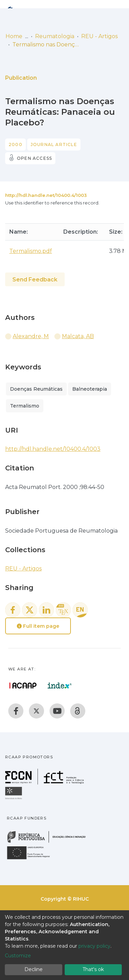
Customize (18, 956)
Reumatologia (55, 36)
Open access (34, 158)
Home (14, 36)
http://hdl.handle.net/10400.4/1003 (46, 195)
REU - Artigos (99, 36)
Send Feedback (35, 280)
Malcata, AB (78, 336)
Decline (34, 969)
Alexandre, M (31, 336)
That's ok (93, 969)
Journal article (54, 144)
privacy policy (94, 946)
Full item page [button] (38, 626)
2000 (15, 144)
